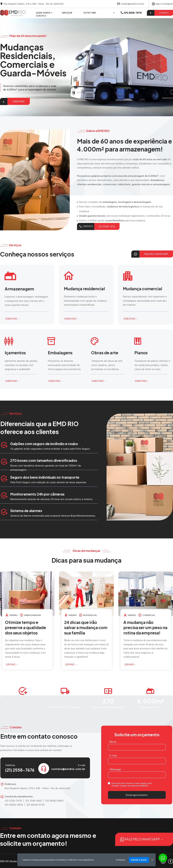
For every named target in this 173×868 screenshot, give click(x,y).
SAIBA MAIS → (22, 319)
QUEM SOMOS (43, 13)
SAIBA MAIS (19, 101)
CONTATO (41, 16)
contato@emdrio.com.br (132, 4)
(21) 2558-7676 (107, 232)
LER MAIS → (21, 664)
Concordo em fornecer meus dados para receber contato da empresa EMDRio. (132, 785)
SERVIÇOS (67, 13)
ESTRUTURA (90, 13)
